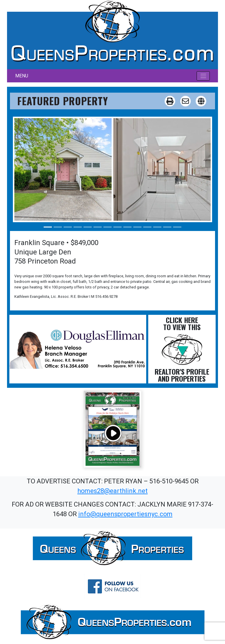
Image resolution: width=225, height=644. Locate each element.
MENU (22, 76)
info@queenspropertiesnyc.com (125, 514)
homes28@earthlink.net (112, 491)
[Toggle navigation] (203, 76)
